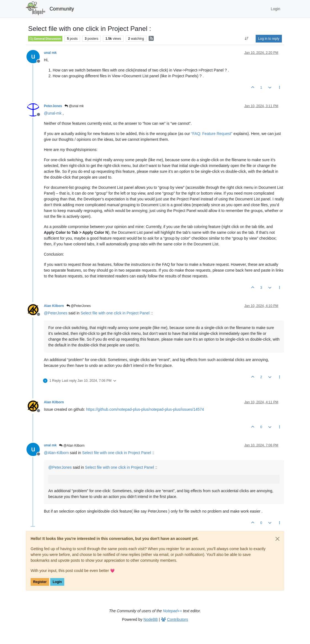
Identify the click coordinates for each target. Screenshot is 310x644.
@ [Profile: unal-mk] (53, 113)
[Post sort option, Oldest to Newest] (247, 39)
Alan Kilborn (54, 306)
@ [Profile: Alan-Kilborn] (56, 453)
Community (62, 9)
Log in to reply (269, 39)
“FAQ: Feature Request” (212, 134)
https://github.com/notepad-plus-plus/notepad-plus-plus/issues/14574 (145, 409)
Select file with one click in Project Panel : (116, 313)
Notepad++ (173, 611)
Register (40, 582)
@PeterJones (79, 306)
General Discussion (45, 39)
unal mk (50, 53)
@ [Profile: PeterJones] (56, 313)
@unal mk (74, 106)
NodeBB (151, 619)
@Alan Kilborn (72, 446)
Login (57, 582)
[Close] (277, 539)
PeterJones (53, 106)
